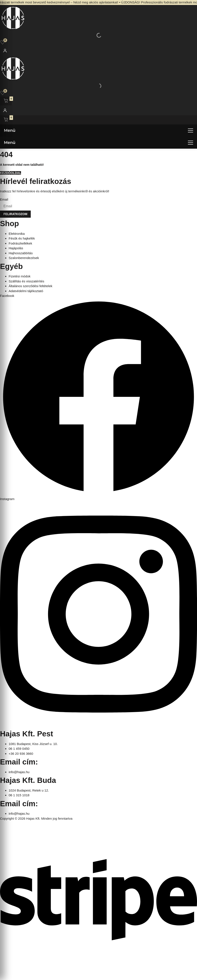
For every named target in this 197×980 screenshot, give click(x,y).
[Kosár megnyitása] (6, 101)
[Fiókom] (5, 51)
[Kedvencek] (2, 42)
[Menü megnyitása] (98, 130)
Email (4, 199)
